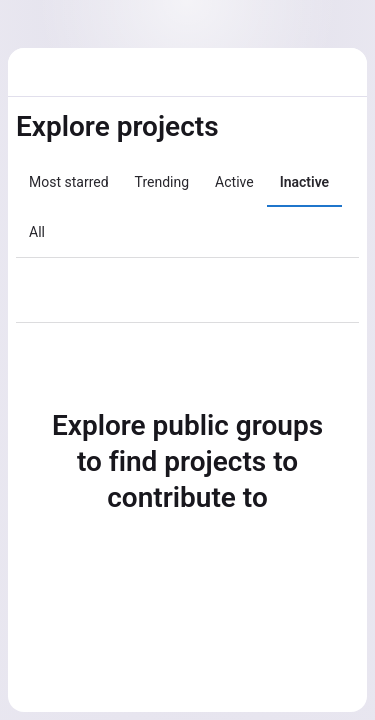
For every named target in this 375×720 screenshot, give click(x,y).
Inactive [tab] (304, 182)
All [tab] (37, 232)
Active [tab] (234, 182)
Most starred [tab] (69, 182)
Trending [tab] (162, 182)
